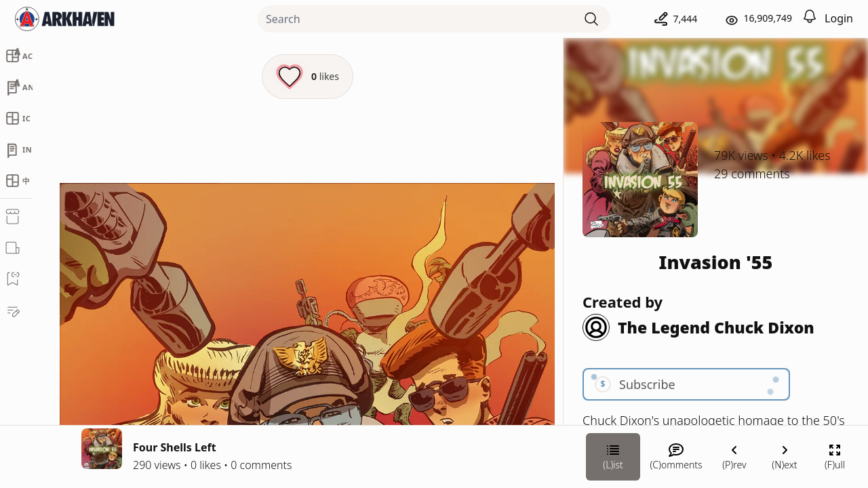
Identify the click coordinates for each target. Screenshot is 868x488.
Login (839, 18)
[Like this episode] (308, 77)
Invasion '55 (716, 262)
